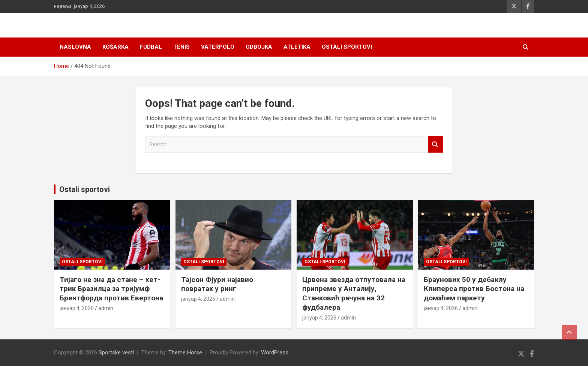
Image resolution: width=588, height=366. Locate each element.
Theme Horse (185, 352)
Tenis (181, 47)
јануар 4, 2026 (77, 308)
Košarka (115, 47)
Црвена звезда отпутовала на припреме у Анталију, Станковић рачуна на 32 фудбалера (354, 293)
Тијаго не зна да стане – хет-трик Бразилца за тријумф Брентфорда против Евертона (111, 289)
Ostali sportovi (347, 47)
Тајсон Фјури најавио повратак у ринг (217, 284)
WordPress (275, 352)
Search (435, 145)
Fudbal (151, 47)
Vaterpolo (218, 47)
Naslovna (75, 47)
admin (106, 308)
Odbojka (259, 47)
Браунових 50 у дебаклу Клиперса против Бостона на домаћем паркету (474, 289)
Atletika (297, 47)
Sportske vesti (116, 352)
